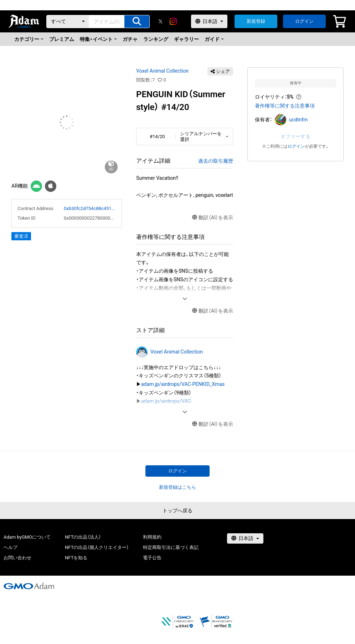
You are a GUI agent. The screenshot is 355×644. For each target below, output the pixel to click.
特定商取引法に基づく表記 (171, 547)
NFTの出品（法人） (83, 537)
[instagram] (173, 21)
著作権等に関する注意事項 (285, 106)
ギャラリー (186, 39)
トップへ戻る (177, 511)
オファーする (295, 136)
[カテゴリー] (68, 22)
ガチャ (130, 39)
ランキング (156, 39)
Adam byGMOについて (27, 537)
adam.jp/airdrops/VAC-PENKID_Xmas (183, 384)
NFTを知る (76, 558)
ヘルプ (11, 547)
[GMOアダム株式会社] (29, 586)
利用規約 (152, 537)
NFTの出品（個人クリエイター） (97, 547)
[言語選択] (209, 21)
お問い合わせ (17, 558)
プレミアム (62, 39)
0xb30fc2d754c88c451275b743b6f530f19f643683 (90, 208)
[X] (160, 21)
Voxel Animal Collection (162, 71)
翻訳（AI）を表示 (213, 218)
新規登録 (256, 21)
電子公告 (152, 558)
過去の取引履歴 (216, 161)
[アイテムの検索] (137, 22)
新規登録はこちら (177, 487)
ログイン (304, 21)
